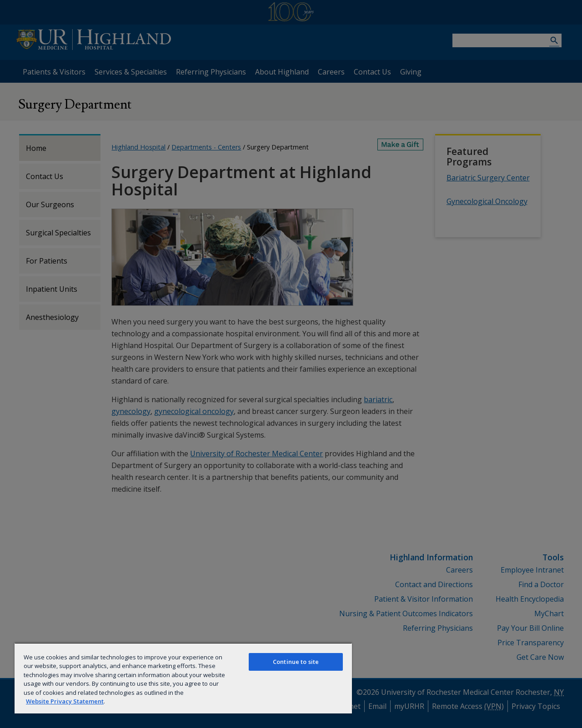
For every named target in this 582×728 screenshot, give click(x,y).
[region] (183, 678)
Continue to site (296, 662)
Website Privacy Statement (65, 701)
